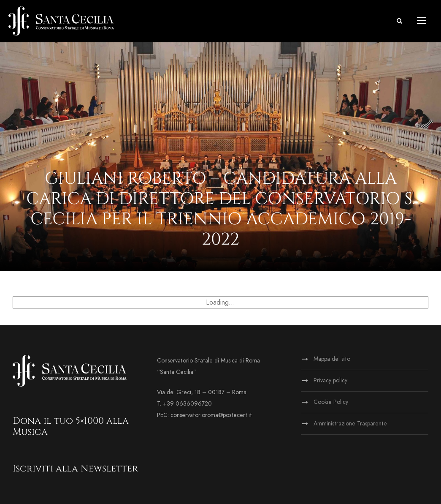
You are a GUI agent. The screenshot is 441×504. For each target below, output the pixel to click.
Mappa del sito (332, 359)
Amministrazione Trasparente (350, 424)
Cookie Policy (331, 402)
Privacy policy (330, 380)
